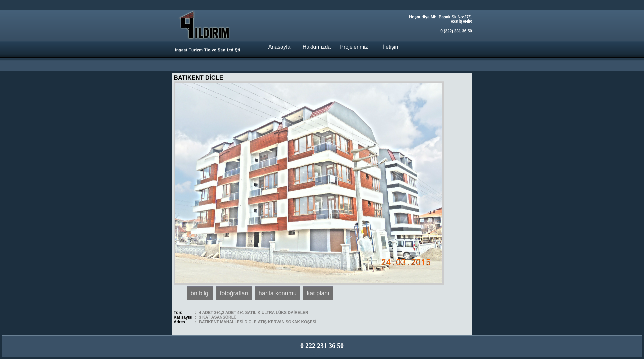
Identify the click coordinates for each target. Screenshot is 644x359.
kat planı (318, 293)
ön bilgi (200, 293)
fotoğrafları (234, 293)
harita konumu (278, 293)
